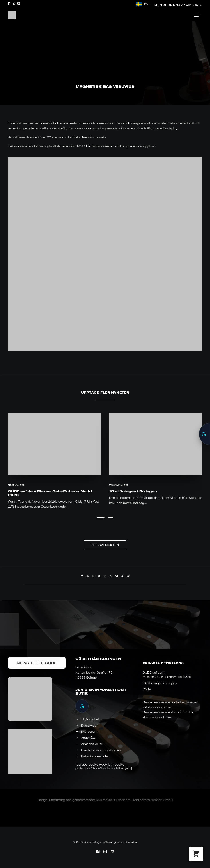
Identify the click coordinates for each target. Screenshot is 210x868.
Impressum (89, 732)
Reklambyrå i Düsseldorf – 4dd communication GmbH (134, 800)
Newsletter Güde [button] (37, 663)
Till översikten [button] (105, 545)
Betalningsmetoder (95, 756)
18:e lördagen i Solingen (133, 491)
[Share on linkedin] (105, 576)
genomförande (83, 800)
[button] (9, 3)
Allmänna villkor (92, 744)
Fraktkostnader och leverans (102, 750)
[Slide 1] (101, 518)
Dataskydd (89, 725)
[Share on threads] (94, 576)
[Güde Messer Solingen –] (12, 15)
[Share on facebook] (82, 576)
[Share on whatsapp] (111, 576)
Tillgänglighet (90, 719)
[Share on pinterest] (99, 576)
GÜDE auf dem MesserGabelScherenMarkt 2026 (50, 493)
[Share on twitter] (88, 576)
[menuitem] (144, 4)
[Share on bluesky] (117, 576)
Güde (147, 689)
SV (148, 4)
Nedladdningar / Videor (178, 5)
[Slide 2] (111, 518)
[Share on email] (128, 576)
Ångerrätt (88, 738)
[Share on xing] (122, 576)
